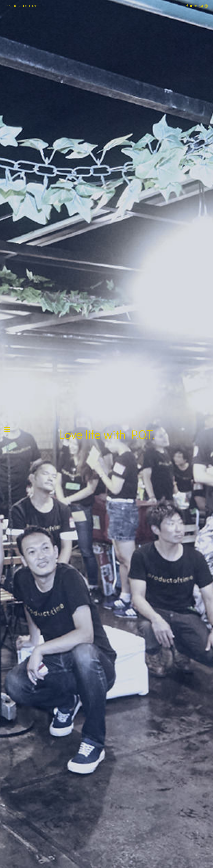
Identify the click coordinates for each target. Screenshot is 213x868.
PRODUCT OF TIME (21, 6)
